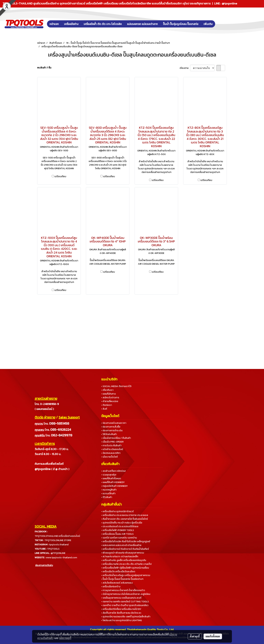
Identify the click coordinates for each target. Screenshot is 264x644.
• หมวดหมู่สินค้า (109, 490)
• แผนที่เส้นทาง (109, 394)
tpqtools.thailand (59, 545)
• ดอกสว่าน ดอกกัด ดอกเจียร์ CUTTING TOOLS (125, 602)
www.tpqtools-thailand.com (61, 558)
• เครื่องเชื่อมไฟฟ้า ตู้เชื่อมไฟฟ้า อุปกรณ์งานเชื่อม (125, 568)
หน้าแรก (54, 24)
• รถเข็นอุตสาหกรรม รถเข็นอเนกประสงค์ (121, 598)
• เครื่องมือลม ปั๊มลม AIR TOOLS (117, 534)
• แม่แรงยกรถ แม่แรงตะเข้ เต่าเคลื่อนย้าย (121, 545)
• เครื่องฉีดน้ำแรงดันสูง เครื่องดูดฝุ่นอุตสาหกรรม (126, 575)
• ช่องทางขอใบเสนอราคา (114, 423)
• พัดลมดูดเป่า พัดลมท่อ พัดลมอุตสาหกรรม (123, 553)
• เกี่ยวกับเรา (107, 390)
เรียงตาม (185, 68)
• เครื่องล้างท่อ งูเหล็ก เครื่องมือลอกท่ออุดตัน (124, 560)
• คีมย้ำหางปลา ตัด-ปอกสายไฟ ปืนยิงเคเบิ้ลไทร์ (125, 519)
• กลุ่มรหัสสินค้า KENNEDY (114, 486)
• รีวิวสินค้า (107, 497)
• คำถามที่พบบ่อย (110, 401)
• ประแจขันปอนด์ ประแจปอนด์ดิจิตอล (120, 526)
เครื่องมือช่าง (71, 24)
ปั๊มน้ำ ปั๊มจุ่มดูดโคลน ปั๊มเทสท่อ (181, 24)
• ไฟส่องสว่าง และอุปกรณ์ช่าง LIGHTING (122, 620)
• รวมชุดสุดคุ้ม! (109, 475)
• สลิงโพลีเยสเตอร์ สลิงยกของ (117, 583)
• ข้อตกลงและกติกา (111, 453)
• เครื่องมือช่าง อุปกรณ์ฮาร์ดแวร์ (117, 511)
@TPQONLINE (58, 553)
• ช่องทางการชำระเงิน (112, 431)
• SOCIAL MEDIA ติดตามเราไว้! (116, 386)
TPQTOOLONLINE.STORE (58, 540)
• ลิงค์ (104, 409)
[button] (220, 24)
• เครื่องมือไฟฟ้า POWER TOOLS (118, 530)
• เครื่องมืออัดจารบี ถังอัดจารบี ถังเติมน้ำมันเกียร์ (125, 549)
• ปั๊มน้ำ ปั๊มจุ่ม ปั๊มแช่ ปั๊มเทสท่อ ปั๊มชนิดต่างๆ (122, 579)
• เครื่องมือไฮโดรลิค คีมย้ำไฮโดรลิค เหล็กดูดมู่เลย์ (126, 541)
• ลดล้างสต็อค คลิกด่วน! (113, 471)
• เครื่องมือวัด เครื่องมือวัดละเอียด (118, 572)
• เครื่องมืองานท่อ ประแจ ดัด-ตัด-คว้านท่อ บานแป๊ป (126, 564)
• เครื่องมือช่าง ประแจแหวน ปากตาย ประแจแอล (125, 515)
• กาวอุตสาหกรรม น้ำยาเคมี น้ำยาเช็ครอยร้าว (123, 590)
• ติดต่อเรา (107, 405)
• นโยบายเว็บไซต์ (109, 457)
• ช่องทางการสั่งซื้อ (111, 427)
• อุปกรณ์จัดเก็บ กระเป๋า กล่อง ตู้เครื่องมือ (122, 523)
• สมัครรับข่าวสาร (110, 398)
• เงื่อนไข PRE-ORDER (112, 442)
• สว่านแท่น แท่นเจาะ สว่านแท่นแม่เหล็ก (120, 556)
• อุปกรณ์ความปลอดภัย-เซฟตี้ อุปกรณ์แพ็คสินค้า (126, 617)
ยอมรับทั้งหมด (213, 636)
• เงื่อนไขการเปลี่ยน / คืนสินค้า (116, 438)
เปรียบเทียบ (60, 176)
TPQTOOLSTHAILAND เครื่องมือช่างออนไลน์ (57, 536)
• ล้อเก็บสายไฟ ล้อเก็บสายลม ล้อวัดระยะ (121, 613)
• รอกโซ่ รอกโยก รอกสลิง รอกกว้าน (119, 538)
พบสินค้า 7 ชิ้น (44, 68)
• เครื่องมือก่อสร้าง (111, 587)
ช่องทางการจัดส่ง (44, 565)
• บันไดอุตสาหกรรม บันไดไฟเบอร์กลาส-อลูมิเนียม (126, 594)
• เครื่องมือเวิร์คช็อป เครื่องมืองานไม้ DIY (121, 609)
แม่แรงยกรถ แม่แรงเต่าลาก (142, 24)
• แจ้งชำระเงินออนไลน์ (112, 449)
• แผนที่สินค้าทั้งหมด (111, 478)
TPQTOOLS (53, 549)
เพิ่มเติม (208, 24)
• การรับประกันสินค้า (111, 446)
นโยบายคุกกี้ (65, 638)
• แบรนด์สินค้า (108, 494)
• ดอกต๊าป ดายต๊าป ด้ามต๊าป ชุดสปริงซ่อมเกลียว (125, 605)
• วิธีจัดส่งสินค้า (109, 434)
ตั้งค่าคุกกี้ (195, 636)
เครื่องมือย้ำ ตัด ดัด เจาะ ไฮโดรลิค (103, 24)
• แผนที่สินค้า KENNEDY (113, 482)
